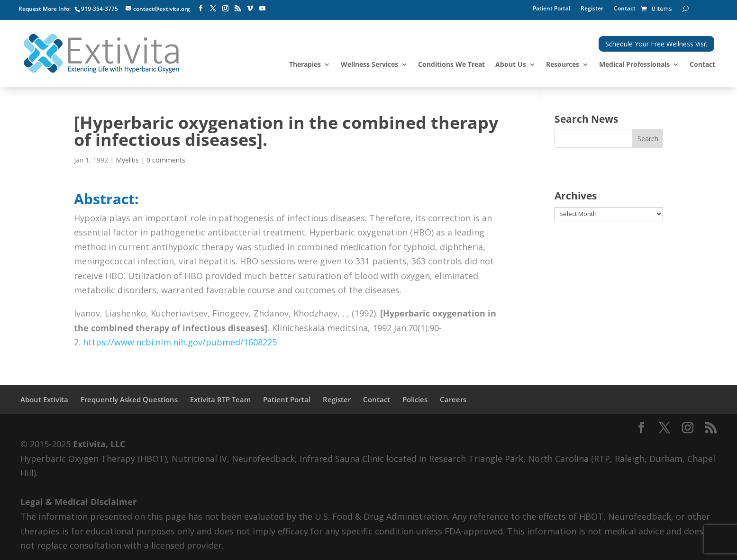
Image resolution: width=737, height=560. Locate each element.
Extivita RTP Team (220, 399)
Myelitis (127, 160)
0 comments (166, 160)
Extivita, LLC (99, 444)
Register (592, 9)
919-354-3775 (100, 9)
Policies (415, 399)
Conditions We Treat (451, 65)
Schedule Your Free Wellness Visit (656, 44)
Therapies (305, 65)
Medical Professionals (634, 65)
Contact (625, 9)
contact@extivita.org (162, 9)
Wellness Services (369, 65)
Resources (563, 65)
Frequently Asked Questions (129, 399)
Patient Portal (551, 9)
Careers (453, 399)
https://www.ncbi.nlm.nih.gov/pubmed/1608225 (180, 342)
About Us (511, 65)
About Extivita (44, 399)
